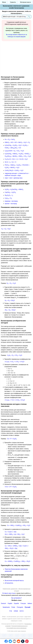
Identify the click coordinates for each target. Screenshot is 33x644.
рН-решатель (9, 583)
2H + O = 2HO (10, 310)
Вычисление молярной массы (14, 581)
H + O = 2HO (10, 300)
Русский (27, 607)
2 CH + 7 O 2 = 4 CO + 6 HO (15, 400)
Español (16, 603)
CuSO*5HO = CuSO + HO (14, 170)
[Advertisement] (16, 58)
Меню (4, 2)
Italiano (30, 603)
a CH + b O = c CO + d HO (15, 362)
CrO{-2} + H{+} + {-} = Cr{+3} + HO (16, 159)
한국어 (22, 611)
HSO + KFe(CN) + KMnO (14, 189)
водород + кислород (11, 201)
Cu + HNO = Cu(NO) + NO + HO (19, 525)
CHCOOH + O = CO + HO (14, 151)
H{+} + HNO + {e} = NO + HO (15, 534)
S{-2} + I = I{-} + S (10, 162)
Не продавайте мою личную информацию (16, 628)
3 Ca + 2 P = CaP (11, 487)
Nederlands (6, 607)
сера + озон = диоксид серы (14, 178)
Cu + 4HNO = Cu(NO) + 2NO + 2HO (17, 561)
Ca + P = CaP (12, 439)
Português (20, 607)
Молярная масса (26, 2)
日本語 (16, 611)
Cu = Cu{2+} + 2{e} (11, 532)
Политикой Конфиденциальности (20, 626)
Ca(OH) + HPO (10, 192)
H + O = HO (6, 229)
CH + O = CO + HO (15, 355)
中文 (11, 611)
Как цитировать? (16, 598)
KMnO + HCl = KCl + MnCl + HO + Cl (17, 142)
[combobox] (17, 17)
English (10, 603)
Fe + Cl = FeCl (10, 139)
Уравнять (13, 2)
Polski (13, 607)
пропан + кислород (11, 204)
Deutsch (4, 603)
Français (23, 603)
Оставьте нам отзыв (9, 593)
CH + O (8, 198)
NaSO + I (9, 195)
